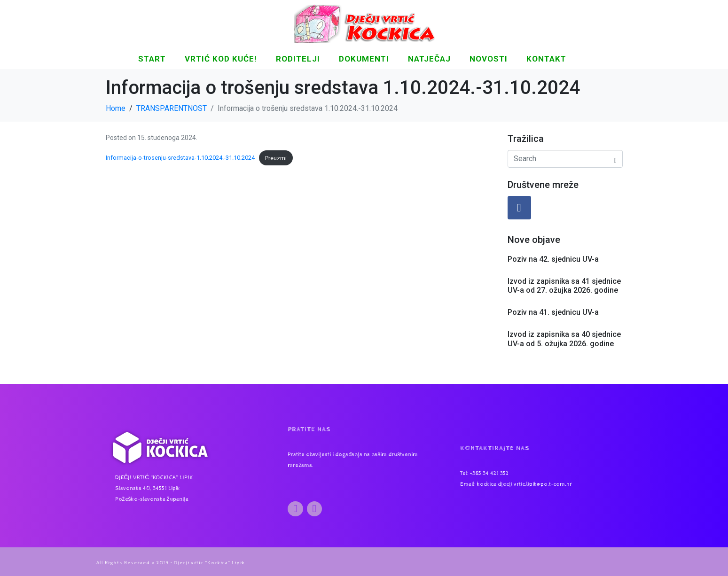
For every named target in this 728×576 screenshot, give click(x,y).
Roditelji (298, 59)
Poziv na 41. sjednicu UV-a (553, 312)
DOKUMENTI (364, 59)
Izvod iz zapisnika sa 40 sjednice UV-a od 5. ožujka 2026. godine (564, 339)
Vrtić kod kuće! (221, 59)
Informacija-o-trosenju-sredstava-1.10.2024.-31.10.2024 (180, 158)
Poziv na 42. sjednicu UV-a (553, 259)
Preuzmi (276, 158)
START (152, 59)
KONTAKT (546, 59)
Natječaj (429, 59)
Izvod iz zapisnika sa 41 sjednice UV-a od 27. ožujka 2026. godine (564, 286)
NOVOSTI (489, 59)
